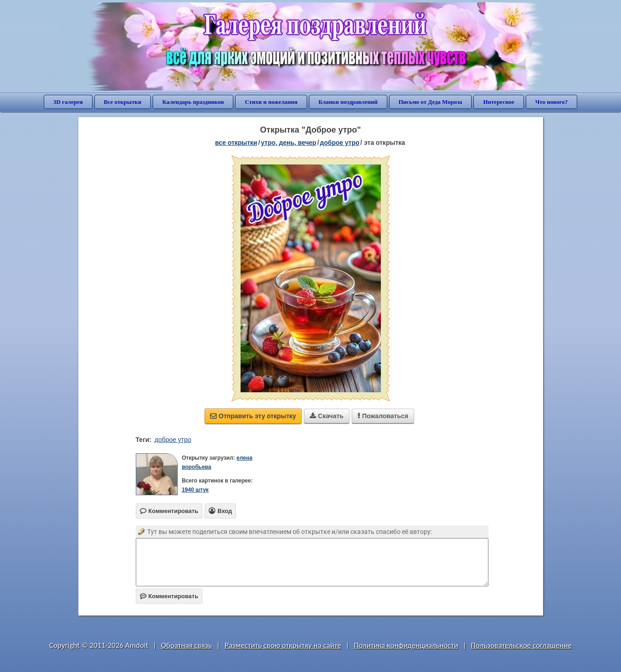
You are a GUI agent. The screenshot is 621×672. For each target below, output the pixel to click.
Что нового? (552, 102)
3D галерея (68, 102)
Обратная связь (187, 645)
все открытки (236, 143)
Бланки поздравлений (348, 102)
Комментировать (169, 596)
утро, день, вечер (289, 143)
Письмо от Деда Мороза (431, 102)
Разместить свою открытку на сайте (283, 645)
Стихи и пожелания (271, 102)
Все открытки (123, 102)
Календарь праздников (193, 102)
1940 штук (195, 490)
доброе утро (340, 143)
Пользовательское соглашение (521, 645)
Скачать (327, 416)
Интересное (498, 102)
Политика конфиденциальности (406, 645)
